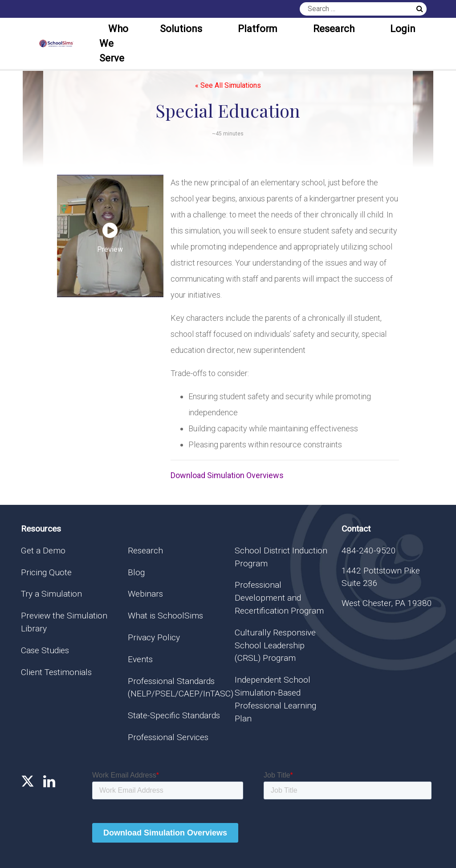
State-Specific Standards (174, 715)
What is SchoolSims (165, 616)
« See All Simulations (228, 85)
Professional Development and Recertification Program (279, 598)
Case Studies (45, 650)
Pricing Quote (46, 572)
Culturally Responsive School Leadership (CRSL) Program (275, 645)
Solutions (181, 29)
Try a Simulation (51, 594)
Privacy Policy (154, 637)
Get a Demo (43, 551)
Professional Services (168, 737)
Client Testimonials (56, 672)
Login (403, 29)
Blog (136, 572)
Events (140, 659)
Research (334, 29)
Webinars (145, 594)
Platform (258, 29)
